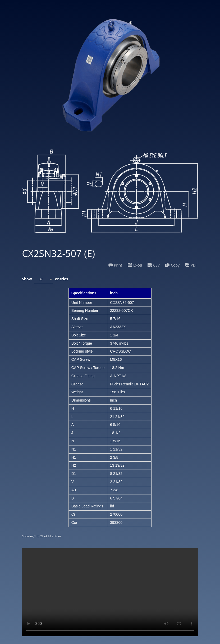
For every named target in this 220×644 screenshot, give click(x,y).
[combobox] (43, 279)
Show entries (45, 279)
